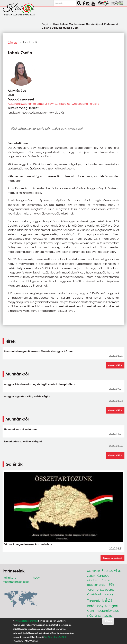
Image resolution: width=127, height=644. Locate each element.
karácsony (95, 606)
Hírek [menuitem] (56, 24)
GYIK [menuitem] (75, 28)
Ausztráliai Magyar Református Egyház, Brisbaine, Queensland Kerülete (53, 104)
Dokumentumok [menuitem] (62, 28)
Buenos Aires (111, 570)
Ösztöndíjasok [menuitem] (95, 24)
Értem (108, 621)
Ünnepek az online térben (20, 429)
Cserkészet (94, 594)
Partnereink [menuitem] (111, 24)
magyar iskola (96, 585)
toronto (93, 589)
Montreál (93, 580)
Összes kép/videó (112, 558)
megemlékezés (107, 610)
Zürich (91, 576)
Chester (106, 580)
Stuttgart (112, 606)
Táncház (94, 601)
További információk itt (55, 637)
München (94, 571)
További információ (25, 641)
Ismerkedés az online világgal (23, 441)
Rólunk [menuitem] (64, 24)
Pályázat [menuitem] (47, 24)
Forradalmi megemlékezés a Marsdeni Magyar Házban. (39, 351)
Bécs (107, 600)
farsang (108, 594)
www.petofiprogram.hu (26, 621)
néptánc (94, 615)
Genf (91, 611)
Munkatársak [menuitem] (77, 24)
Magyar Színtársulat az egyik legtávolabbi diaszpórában (40, 384)
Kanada (103, 575)
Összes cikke (115, 365)
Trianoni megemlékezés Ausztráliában (28, 544)
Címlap (12, 43)
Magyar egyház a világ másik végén (27, 396)
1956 (111, 584)
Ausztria (108, 616)
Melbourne (107, 590)
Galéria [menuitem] (46, 28)
